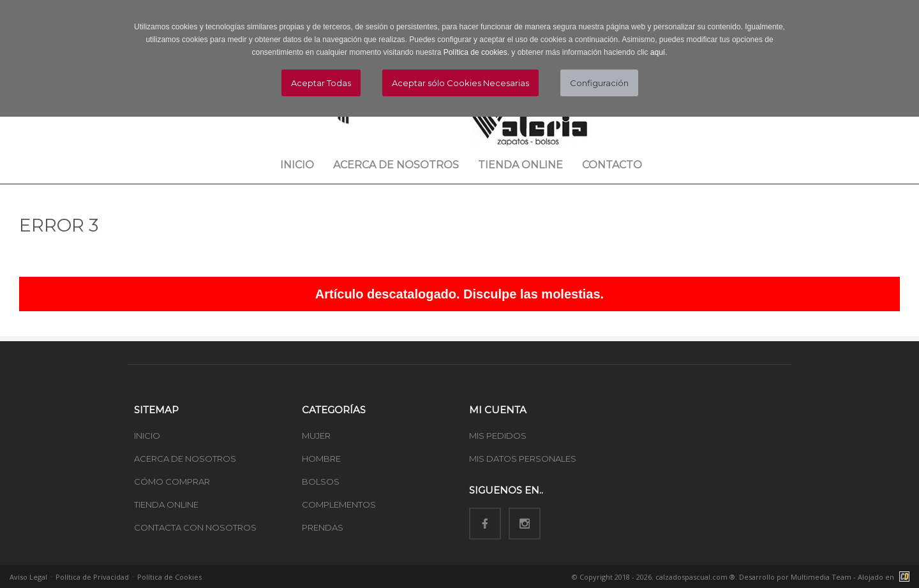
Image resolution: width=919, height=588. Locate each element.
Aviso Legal (28, 577)
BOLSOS (321, 481)
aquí (658, 52)
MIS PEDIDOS (498, 436)
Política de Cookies (169, 577)
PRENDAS (323, 527)
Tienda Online (520, 165)
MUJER (316, 436)
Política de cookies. (476, 52)
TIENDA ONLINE (166, 504)
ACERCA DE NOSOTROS (185, 459)
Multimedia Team (821, 577)
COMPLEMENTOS (339, 504)
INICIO (147, 436)
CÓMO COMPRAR (172, 481)
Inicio (297, 165)
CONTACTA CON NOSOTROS (195, 527)
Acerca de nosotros (396, 165)
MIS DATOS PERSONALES (523, 459)
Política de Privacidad (92, 577)
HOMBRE (321, 459)
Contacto (612, 165)
